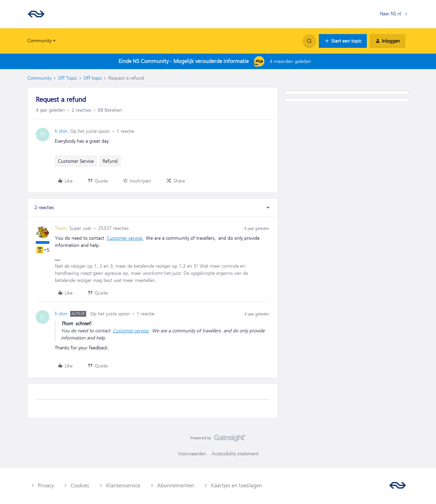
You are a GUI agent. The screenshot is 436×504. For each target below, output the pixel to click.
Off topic (93, 78)
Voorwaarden (192, 454)
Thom (61, 228)
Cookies (80, 486)
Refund (110, 161)
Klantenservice (123, 486)
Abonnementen (176, 486)
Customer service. (125, 238)
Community (39, 78)
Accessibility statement (235, 454)
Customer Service (76, 161)
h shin (61, 131)
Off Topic (67, 78)
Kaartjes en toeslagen (236, 486)
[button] (343, 41)
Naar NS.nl (391, 14)
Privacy (46, 486)
